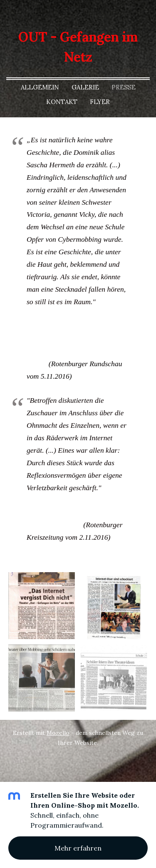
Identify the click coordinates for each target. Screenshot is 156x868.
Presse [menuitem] (124, 87)
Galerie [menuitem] (85, 87)
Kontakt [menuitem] (62, 102)
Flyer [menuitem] (100, 102)
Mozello (58, 733)
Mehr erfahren (78, 848)
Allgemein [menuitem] (40, 87)
